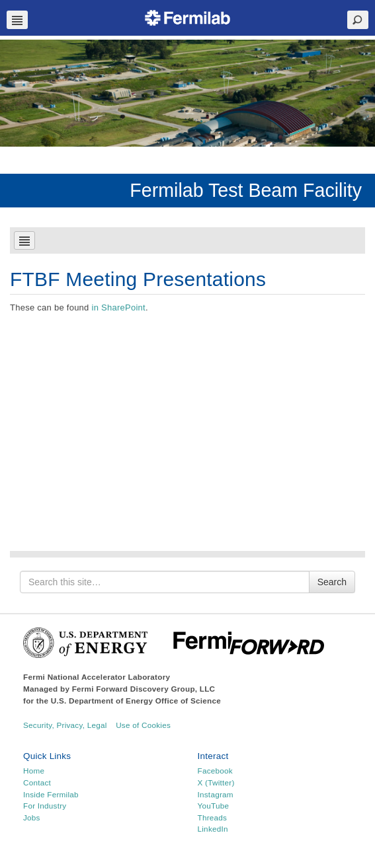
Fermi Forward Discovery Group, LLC (144, 689)
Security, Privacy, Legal (65, 725)
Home (34, 771)
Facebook (215, 771)
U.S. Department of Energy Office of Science (136, 701)
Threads (213, 817)
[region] (187, 93)
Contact (37, 782)
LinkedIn (213, 829)
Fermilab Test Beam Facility (246, 190)
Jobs (32, 817)
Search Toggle (358, 20)
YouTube (214, 806)
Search (332, 582)
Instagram (216, 794)
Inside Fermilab (51, 794)
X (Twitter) (216, 782)
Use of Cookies (143, 725)
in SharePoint (118, 307)
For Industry (45, 806)
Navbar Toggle (17, 20)
